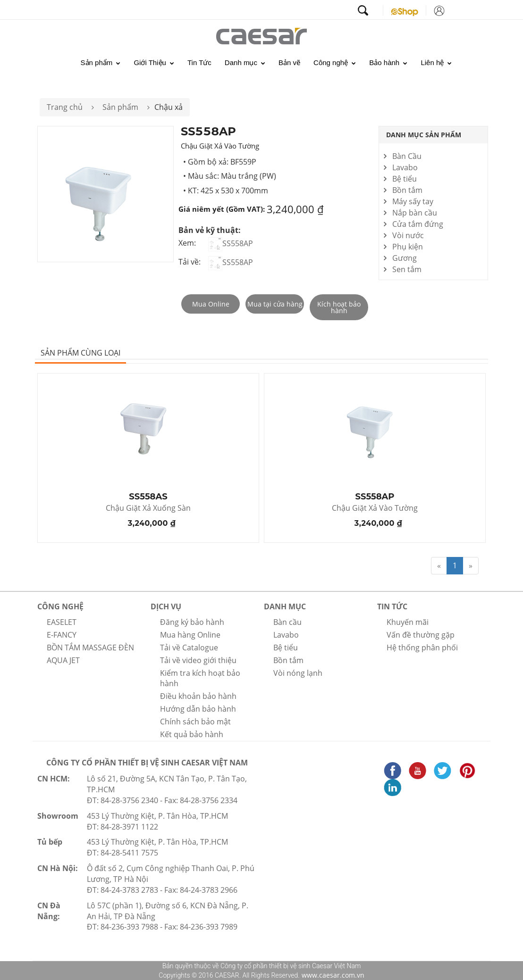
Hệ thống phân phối (422, 648)
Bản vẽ (289, 62)
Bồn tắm (407, 190)
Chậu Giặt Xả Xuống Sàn (148, 508)
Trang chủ (65, 107)
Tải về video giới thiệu (198, 660)
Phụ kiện (408, 247)
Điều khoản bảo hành (198, 696)
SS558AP (231, 243)
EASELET (62, 622)
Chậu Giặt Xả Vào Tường (375, 508)
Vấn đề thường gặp (421, 635)
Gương (405, 258)
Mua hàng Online (190, 635)
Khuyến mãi (408, 622)
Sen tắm (407, 269)
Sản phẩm (101, 62)
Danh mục (245, 62)
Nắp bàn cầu (415, 213)
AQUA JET (63, 660)
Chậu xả (169, 107)
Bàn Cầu (407, 156)
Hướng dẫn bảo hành (198, 709)
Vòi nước (408, 235)
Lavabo (405, 167)
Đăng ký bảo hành (192, 622)
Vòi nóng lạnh (298, 673)
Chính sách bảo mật (195, 722)
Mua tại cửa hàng (275, 304)
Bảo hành (388, 62)
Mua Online (211, 304)
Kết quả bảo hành (192, 734)
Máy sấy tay (413, 201)
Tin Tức (199, 62)
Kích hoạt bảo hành (339, 307)
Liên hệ (436, 62)
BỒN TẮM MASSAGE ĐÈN (90, 648)
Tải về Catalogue (189, 648)
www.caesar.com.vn (332, 975)
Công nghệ (335, 62)
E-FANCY (62, 635)
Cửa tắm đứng (418, 224)
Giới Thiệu (154, 62)
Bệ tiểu (405, 179)
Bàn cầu (287, 622)
